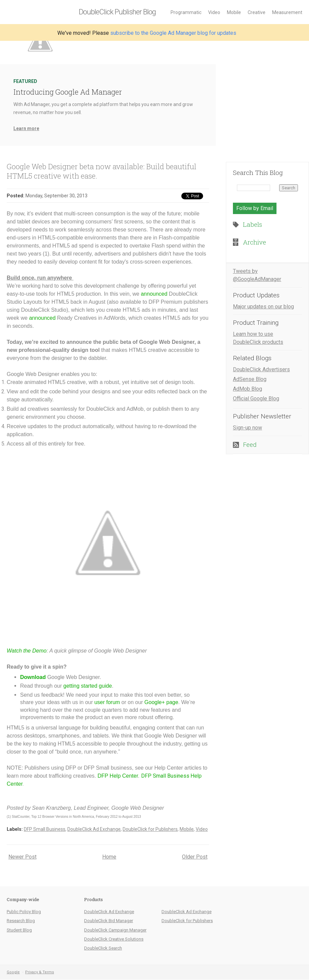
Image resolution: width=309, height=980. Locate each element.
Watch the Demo (27, 651)
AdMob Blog (248, 389)
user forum (107, 702)
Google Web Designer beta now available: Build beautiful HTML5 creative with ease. (102, 171)
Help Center (123, 776)
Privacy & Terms (40, 972)
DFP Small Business (45, 829)
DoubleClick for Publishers (150, 829)
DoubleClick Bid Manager (109, 921)
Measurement (287, 12)
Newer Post (22, 857)
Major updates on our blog (263, 307)
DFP (103, 776)
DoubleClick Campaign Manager (115, 930)
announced (154, 294)
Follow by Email (255, 208)
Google (13, 972)
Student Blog (19, 930)
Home (109, 857)
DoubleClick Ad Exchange (94, 829)
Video (214, 12)
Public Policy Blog (24, 912)
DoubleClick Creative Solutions (114, 939)
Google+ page (161, 702)
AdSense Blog (250, 379)
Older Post (195, 857)
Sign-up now (248, 428)
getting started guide (88, 686)
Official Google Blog (256, 399)
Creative (257, 12)
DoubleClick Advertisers (261, 369)
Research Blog (21, 921)
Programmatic (186, 12)
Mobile (234, 12)
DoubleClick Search (103, 948)
